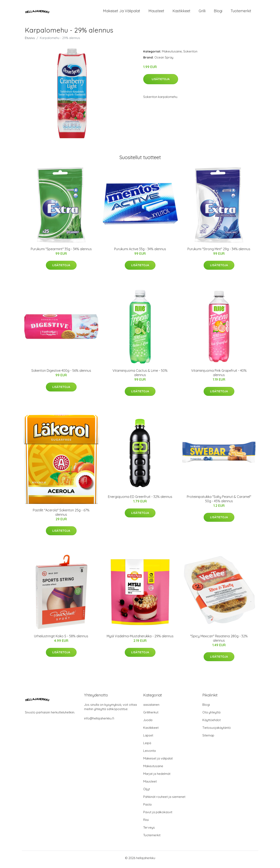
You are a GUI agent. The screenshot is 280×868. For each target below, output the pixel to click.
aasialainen (151, 708)
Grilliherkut (151, 715)
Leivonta (149, 754)
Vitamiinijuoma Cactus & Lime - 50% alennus (140, 376)
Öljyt (147, 792)
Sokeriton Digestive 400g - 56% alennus (61, 373)
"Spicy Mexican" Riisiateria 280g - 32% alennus (219, 641)
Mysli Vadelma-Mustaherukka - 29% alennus (140, 639)
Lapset (148, 738)
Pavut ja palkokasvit (158, 815)
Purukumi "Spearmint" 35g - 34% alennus (61, 252)
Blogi (218, 12)
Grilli (202, 12)
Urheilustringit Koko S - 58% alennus (61, 639)
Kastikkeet (181, 12)
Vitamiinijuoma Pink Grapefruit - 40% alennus (219, 376)
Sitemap (208, 738)
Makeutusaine (172, 54)
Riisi (146, 823)
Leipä (147, 746)
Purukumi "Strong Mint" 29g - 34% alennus (219, 252)
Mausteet (156, 12)
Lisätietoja (161, 82)
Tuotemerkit (241, 12)
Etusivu (30, 41)
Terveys (149, 830)
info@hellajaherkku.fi (99, 721)
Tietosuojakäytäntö (217, 731)
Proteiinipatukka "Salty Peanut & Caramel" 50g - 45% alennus (219, 502)
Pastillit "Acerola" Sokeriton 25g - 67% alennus (61, 515)
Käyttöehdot (212, 723)
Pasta (147, 807)
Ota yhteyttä (211, 715)
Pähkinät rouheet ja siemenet (164, 800)
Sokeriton (190, 54)
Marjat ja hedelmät (157, 777)
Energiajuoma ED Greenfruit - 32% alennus (140, 500)
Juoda (148, 723)
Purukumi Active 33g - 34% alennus (140, 252)
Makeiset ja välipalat (122, 12)
